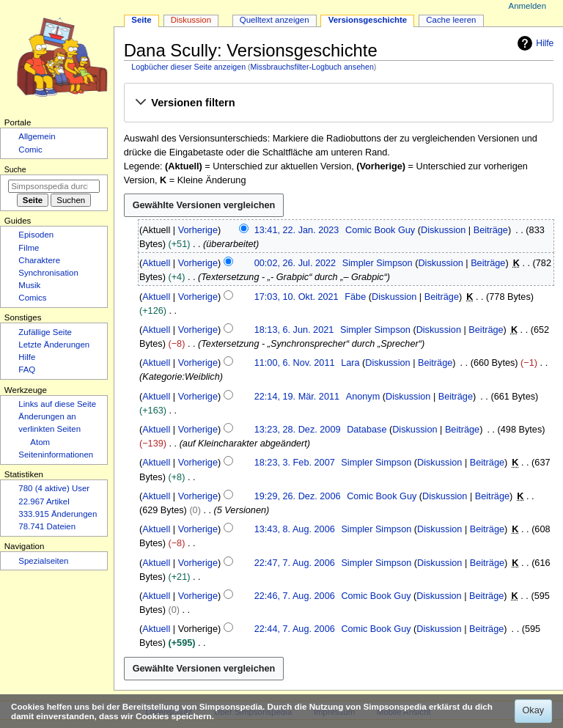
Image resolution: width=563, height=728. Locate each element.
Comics (32, 298)
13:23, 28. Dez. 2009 (298, 430)
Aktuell (156, 263)
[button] (338, 103)
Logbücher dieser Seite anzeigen (188, 67)
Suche (15, 169)
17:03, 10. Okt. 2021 (297, 297)
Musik (29, 285)
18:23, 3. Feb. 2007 (295, 463)
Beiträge (491, 230)
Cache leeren (451, 20)
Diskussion (443, 230)
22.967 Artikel (44, 501)
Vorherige (198, 230)
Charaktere (39, 260)
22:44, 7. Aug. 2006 (295, 629)
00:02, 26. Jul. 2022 (295, 263)
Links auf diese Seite (57, 404)
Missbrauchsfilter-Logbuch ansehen (312, 67)
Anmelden (528, 6)
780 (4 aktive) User (54, 488)
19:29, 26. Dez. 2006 (298, 496)
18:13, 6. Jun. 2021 (294, 330)
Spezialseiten (43, 561)
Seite (141, 20)
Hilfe (534, 43)
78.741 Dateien (47, 526)
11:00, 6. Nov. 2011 (295, 363)
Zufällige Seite (45, 332)
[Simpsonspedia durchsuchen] (54, 186)
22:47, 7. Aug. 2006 (295, 563)
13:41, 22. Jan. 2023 (297, 230)
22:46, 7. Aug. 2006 (295, 596)
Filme (29, 248)
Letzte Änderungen (54, 345)
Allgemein (37, 136)
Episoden (36, 235)
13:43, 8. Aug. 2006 (295, 529)
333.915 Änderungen (58, 514)
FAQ (27, 369)
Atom (40, 442)
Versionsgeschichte (368, 20)
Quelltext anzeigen (275, 20)
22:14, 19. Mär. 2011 (297, 397)
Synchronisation (48, 273)
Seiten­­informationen (56, 455)
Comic (30, 150)
